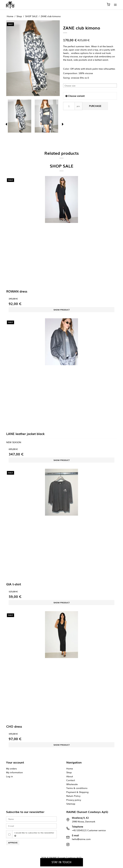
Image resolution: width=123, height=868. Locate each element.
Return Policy (73, 796)
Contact (71, 780)
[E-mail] (31, 826)
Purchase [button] (95, 106)
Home (70, 768)
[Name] (31, 819)
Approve (13, 843)
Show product (62, 310)
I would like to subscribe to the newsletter (34, 834)
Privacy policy (74, 800)
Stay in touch (61, 862)
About (70, 776)
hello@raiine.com (81, 839)
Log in (10, 776)
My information (14, 772)
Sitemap (71, 804)
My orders (11, 768)
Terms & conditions (77, 788)
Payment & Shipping (77, 792)
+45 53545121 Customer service (89, 830)
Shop (69, 772)
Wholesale (72, 784)
